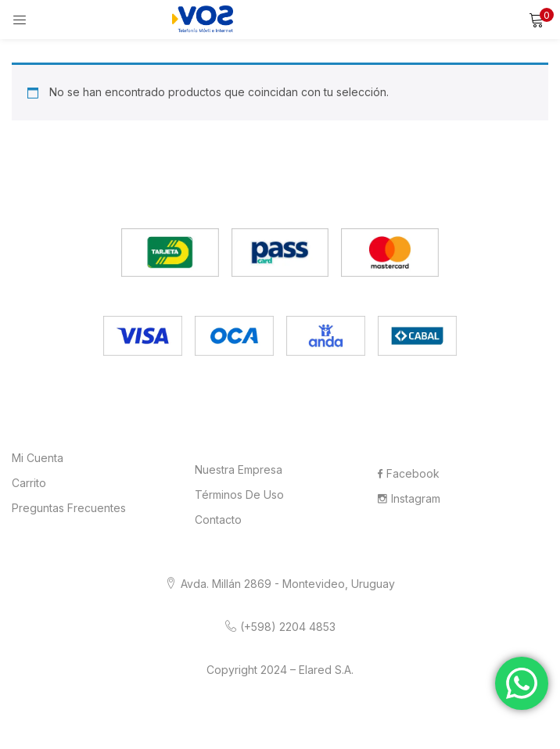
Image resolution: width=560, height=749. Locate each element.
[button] (537, 20)
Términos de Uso (239, 495)
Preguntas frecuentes (69, 508)
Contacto (218, 520)
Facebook (409, 473)
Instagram (409, 498)
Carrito (29, 483)
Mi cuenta (38, 458)
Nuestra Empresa (239, 469)
